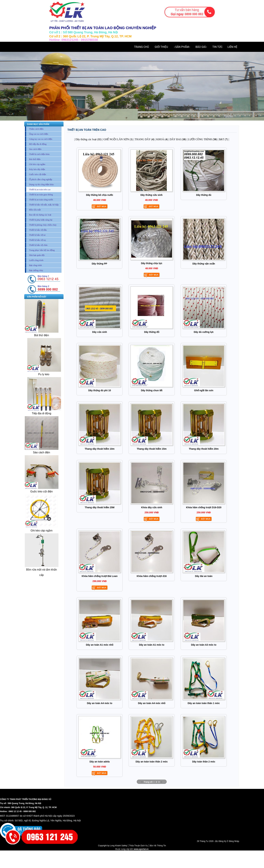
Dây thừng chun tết (152, 390)
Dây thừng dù (204, 195)
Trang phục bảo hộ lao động (42, 250)
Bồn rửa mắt (35, 210)
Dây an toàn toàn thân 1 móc (204, 703)
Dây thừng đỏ (152, 332)
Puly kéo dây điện (37, 169)
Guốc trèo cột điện (38, 174)
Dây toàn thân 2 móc (204, 762)
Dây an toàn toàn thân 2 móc (152, 762)
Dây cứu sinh (100, 332)
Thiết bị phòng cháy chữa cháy (43, 225)
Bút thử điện (35, 159)
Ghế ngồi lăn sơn (204, 390)
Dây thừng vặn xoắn (204, 264)
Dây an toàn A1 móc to (152, 645)
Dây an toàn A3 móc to (204, 645)
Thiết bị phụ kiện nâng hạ (41, 220)
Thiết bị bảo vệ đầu (38, 230)
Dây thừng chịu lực (152, 263)
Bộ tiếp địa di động (38, 144)
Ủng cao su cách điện (39, 134)
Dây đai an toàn (204, 576)
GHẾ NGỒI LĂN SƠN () (118, 139)
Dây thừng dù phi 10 (100, 390)
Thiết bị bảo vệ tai (37, 235)
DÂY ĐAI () (178, 139)
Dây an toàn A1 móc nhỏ (100, 645)
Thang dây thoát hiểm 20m (204, 449)
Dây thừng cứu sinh (152, 195)
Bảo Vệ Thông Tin (158, 846)
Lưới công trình (36, 260)
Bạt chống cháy (36, 270)
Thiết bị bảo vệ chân (38, 245)
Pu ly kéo (44, 374)
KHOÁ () (162, 139)
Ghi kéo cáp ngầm (37, 164)
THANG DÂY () (144, 139)
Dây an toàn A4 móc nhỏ (152, 703)
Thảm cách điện (36, 129)
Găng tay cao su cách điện (41, 139)
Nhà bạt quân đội (37, 255)
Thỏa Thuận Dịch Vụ (138, 846)
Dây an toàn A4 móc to (100, 703)
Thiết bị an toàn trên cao (40, 189)
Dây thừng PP (99, 264)
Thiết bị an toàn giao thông (41, 195)
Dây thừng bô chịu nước (100, 195)
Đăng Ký (222, 841)
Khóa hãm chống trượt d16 (152, 576)
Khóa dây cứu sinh (152, 507)
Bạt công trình (36, 265)
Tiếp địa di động (42, 413)
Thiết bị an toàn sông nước (41, 200)
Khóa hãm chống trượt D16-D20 (204, 507)
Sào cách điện (35, 149)
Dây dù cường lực (204, 332)
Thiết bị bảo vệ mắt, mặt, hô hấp (44, 205)
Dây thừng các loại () (89, 139)
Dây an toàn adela (100, 762)
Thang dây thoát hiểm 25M (100, 507)
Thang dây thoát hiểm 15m (152, 449)
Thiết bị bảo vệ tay (38, 240)
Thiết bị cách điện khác (40, 154)
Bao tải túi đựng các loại (40, 215)
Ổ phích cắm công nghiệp (41, 179)
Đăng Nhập (234, 841)
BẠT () (223, 139)
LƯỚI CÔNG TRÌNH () (203, 139)
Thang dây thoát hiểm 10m (100, 449)
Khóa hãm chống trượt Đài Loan (100, 576)
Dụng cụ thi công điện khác (42, 184)
